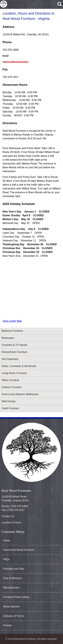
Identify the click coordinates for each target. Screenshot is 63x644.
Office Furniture (10, 380)
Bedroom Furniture (12, 331)
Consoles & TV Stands (14, 345)
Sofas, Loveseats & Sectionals (19, 366)
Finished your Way (14, 569)
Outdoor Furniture (12, 387)
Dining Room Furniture (14, 352)
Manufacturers (11, 588)
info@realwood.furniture (15, 62)
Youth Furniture (10, 408)
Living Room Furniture (14, 373)
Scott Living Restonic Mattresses (20, 394)
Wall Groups (9, 401)
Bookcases (8, 338)
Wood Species (11, 606)
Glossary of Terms (13, 616)
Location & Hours (11, 523)
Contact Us (8, 516)
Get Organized (10, 359)
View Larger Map (12, 321)
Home (7, 540)
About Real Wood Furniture (19, 550)
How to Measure (13, 578)
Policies (8, 625)
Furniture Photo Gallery (16, 597)
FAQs (6, 559)
